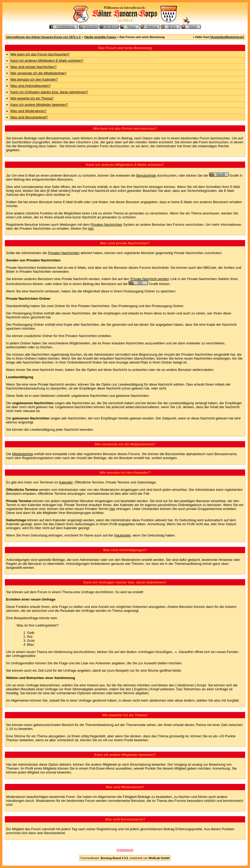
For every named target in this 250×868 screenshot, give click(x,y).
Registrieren (235, 37)
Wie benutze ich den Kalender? (34, 79)
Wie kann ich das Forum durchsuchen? (40, 54)
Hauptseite (122, 535)
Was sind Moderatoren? (29, 111)
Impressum (125, 850)
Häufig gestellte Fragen (100, 37)
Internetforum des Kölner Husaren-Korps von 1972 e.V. (44, 37)
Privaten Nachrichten (106, 225)
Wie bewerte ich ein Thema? (32, 98)
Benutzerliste (146, 175)
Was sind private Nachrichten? (34, 67)
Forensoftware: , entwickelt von (125, 858)
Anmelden (218, 37)
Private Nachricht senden (150, 279)
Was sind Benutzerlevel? (29, 117)
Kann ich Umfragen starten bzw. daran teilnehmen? (49, 92)
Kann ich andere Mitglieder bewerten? (39, 105)
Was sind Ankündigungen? (31, 86)
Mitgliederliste (22, 454)
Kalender (66, 482)
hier (91, 228)
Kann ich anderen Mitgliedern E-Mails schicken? (47, 61)
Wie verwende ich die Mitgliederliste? (39, 73)
